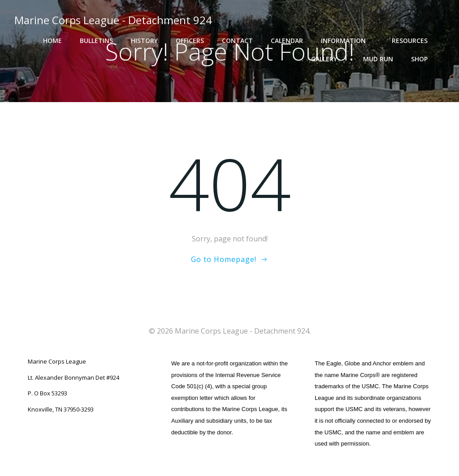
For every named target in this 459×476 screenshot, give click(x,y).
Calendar (287, 41)
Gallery (328, 59)
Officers (190, 41)
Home (52, 41)
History (144, 41)
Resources (414, 41)
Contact (237, 41)
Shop (423, 59)
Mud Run (378, 59)
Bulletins (96, 41)
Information (347, 41)
